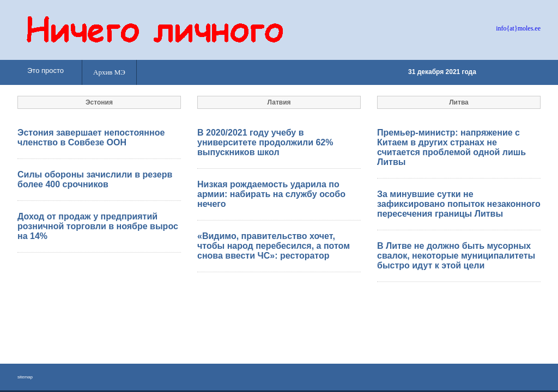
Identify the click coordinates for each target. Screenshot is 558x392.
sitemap (25, 377)
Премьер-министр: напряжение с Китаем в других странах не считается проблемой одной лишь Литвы (451, 147)
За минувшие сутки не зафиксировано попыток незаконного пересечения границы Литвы (459, 204)
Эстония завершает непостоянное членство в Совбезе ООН (91, 137)
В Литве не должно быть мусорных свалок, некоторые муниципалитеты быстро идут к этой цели (456, 256)
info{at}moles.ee (518, 28)
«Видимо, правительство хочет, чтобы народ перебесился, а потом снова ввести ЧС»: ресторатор (274, 246)
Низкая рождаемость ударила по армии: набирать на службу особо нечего (271, 194)
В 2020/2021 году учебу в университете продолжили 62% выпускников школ (265, 142)
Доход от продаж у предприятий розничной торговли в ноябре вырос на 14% (98, 226)
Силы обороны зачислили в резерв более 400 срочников (95, 179)
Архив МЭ (109, 72)
